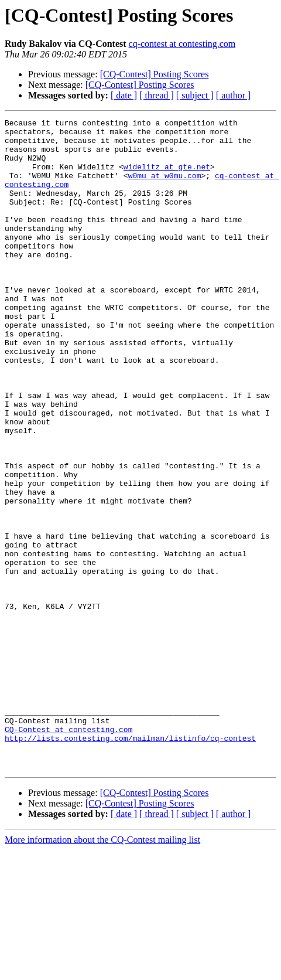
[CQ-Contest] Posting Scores (155, 74)
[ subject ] (195, 95)
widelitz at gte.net (167, 177)
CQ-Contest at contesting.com (68, 852)
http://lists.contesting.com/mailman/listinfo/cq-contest (130, 863)
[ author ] (234, 95)
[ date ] (124, 95)
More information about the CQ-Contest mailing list (102, 970)
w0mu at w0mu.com (165, 188)
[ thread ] (157, 95)
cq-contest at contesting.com (182, 44)
